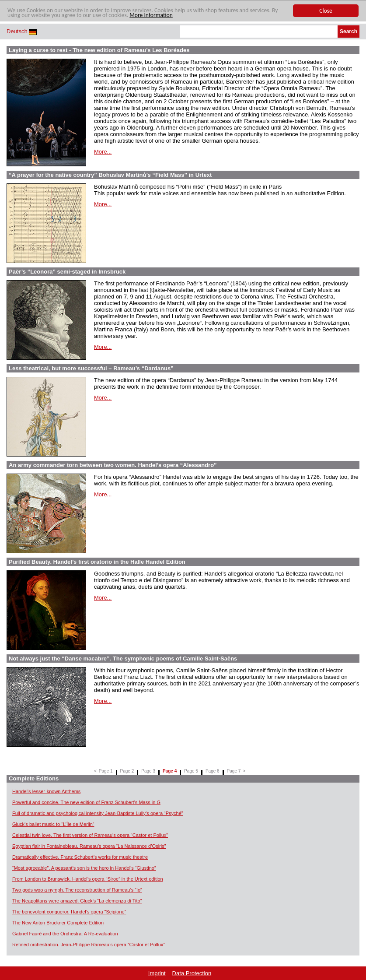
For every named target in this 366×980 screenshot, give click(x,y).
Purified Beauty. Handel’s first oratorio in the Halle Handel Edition (97, 562)
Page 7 (234, 771)
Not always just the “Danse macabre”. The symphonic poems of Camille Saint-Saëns (123, 659)
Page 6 (213, 771)
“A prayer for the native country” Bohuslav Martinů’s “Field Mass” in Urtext (110, 175)
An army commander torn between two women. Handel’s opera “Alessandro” (113, 465)
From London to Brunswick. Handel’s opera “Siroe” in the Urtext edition (88, 879)
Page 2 (127, 771)
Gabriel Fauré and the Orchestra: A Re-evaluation (65, 934)
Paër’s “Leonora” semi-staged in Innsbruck (67, 272)
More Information (151, 15)
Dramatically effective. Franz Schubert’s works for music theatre (80, 857)
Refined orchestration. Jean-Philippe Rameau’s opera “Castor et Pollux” (89, 945)
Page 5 (191, 771)
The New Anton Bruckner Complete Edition (58, 923)
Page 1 (106, 771)
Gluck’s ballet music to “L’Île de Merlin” (53, 824)
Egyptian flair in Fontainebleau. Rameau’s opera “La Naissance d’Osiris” (89, 846)
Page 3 (148, 771)
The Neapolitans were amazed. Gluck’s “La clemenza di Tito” (77, 901)
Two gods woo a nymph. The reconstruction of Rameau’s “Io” (77, 890)
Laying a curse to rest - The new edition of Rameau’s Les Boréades (99, 50)
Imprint (157, 973)
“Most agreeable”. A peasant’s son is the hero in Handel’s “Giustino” (84, 868)
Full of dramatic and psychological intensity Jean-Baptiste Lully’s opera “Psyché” (98, 813)
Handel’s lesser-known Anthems (46, 791)
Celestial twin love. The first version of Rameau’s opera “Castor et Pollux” (90, 835)
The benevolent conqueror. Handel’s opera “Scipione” (69, 912)
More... (103, 152)
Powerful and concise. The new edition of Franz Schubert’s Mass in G (86, 802)
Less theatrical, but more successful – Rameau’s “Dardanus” (91, 368)
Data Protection (192, 973)
